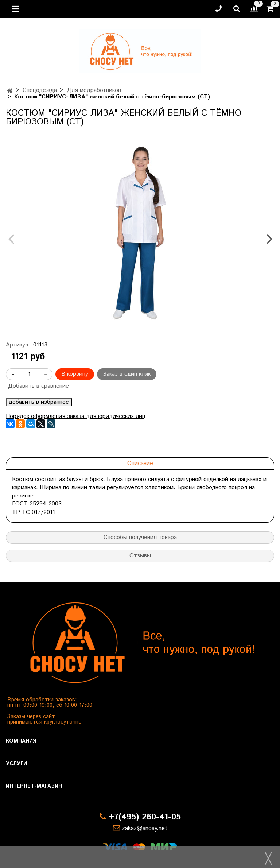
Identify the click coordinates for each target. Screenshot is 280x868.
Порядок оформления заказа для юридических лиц (76, 416)
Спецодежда (40, 90)
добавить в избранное (39, 402)
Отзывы (140, 556)
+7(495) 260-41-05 (145, 817)
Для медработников (94, 90)
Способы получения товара (140, 537)
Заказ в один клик (127, 374)
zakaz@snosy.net (145, 828)
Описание (140, 463)
